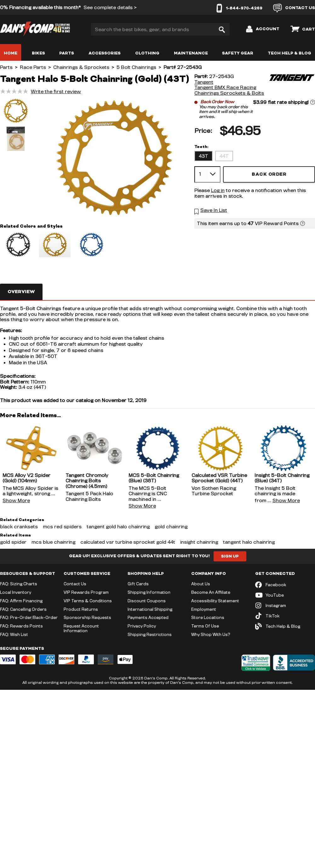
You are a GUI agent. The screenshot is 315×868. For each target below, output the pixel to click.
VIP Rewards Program (86, 592)
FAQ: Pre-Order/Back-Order (29, 617)
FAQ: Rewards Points (21, 626)
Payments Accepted (148, 617)
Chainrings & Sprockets (81, 67)
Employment (204, 609)
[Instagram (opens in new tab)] (285, 606)
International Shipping (150, 609)
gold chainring (171, 527)
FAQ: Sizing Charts (19, 584)
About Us (201, 584)
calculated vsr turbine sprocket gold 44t (128, 542)
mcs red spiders (62, 527)
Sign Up (230, 556)
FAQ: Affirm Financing (21, 601)
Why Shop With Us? (211, 634)
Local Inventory (16, 592)
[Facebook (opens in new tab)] (285, 585)
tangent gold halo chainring (118, 527)
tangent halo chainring (249, 542)
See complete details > (110, 7)
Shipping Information (149, 592)
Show (16, 500)
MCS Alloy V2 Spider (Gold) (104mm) (26, 478)
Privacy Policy (142, 626)
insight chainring (199, 542)
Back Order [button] (269, 174)
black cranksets (19, 527)
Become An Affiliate (211, 592)
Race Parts (33, 67)
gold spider (13, 542)
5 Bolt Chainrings (136, 67)
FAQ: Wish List (14, 634)
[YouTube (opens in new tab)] (285, 595)
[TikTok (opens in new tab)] (285, 616)
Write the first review (56, 91)
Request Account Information (81, 628)
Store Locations (208, 617)
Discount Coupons (147, 601)
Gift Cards (138, 584)
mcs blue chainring (53, 542)
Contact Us (75, 584)
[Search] (222, 29)
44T (224, 156)
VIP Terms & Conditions (88, 601)
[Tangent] (291, 85)
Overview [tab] (21, 292)
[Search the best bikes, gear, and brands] (160, 29)
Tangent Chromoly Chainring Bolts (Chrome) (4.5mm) (87, 481)
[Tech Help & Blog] (285, 626)
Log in (218, 190)
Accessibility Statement (215, 601)
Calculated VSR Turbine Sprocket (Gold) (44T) (219, 478)
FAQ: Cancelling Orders (23, 609)
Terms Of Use (205, 626)
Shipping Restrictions (150, 634)
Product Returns (81, 609)
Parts (6, 67)
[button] (16, 111)
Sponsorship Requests (87, 617)
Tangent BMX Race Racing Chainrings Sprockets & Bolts (229, 90)
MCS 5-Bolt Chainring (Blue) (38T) (154, 478)
